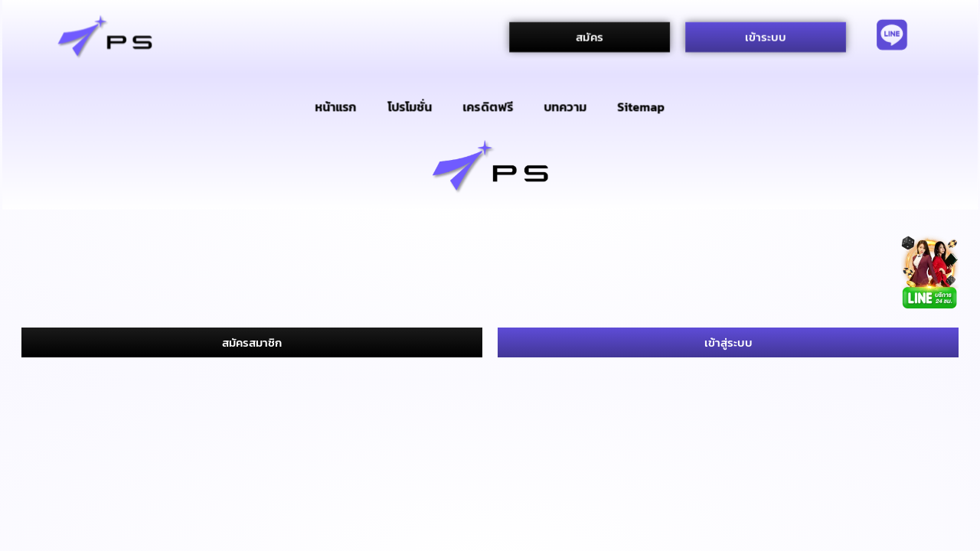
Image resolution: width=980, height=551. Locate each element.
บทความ (565, 106)
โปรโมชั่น (410, 106)
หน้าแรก (335, 106)
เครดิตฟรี (488, 106)
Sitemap (641, 106)
